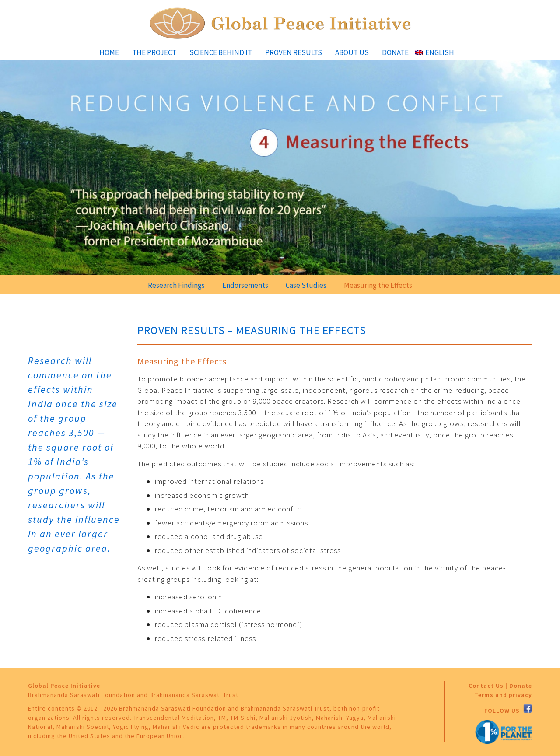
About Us (352, 52)
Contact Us (486, 686)
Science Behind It (221, 52)
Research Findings (176, 285)
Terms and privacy (503, 695)
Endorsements (245, 285)
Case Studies (306, 285)
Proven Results (294, 52)
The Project (154, 52)
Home (109, 52)
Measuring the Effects (378, 285)
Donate (395, 52)
